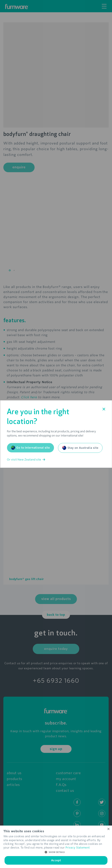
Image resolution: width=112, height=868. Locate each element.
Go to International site (30, 448)
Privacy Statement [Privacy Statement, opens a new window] (78, 848)
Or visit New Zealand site (26, 460)
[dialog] (56, 847)
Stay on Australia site (80, 448)
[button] (56, 852)
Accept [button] (56, 860)
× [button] (108, 829)
